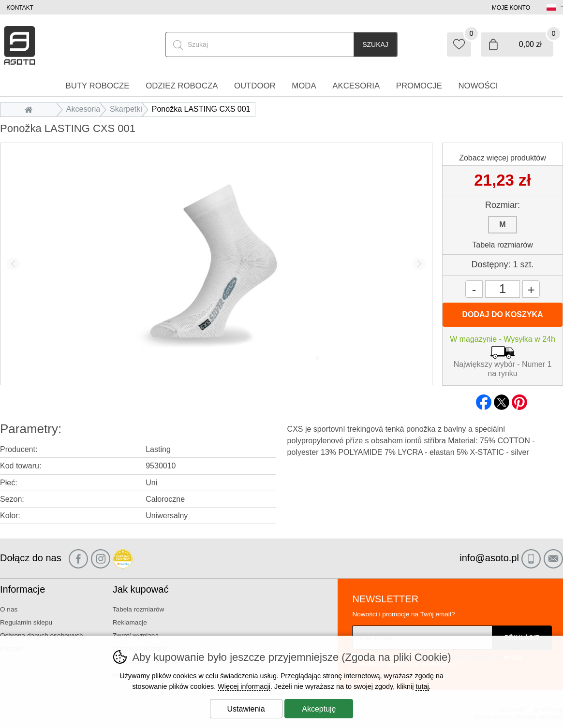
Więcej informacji (244, 686)
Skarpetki (126, 109)
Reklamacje (130, 622)
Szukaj (375, 44)
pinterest (519, 399)
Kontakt (20, 8)
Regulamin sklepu (26, 622)
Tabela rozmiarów (502, 245)
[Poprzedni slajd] (13, 264)
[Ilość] (503, 289)
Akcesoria (83, 109)
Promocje (419, 86)
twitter (502, 399)
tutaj (422, 686)
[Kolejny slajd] (419, 264)
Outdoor (255, 86)
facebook (484, 399)
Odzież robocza (182, 86)
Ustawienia (246, 709)
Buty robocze (97, 86)
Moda (304, 86)
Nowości (478, 86)
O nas (9, 609)
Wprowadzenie (31, 109)
